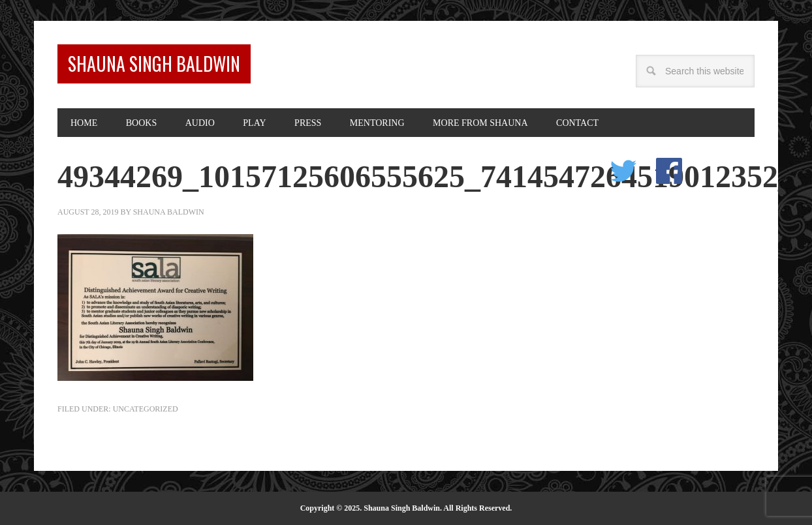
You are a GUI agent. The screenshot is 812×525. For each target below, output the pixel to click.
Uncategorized (146, 409)
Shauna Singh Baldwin (154, 64)
